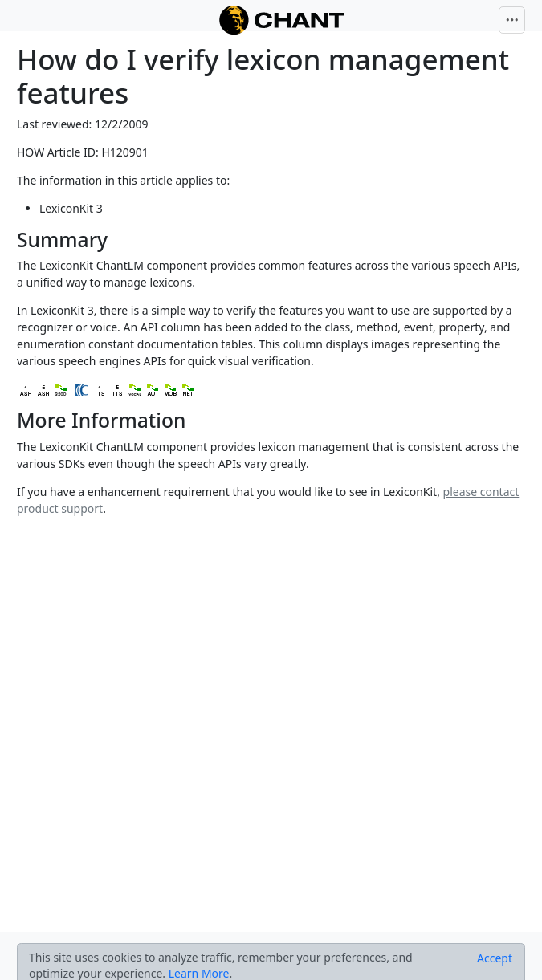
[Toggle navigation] (512, 20)
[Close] (495, 958)
